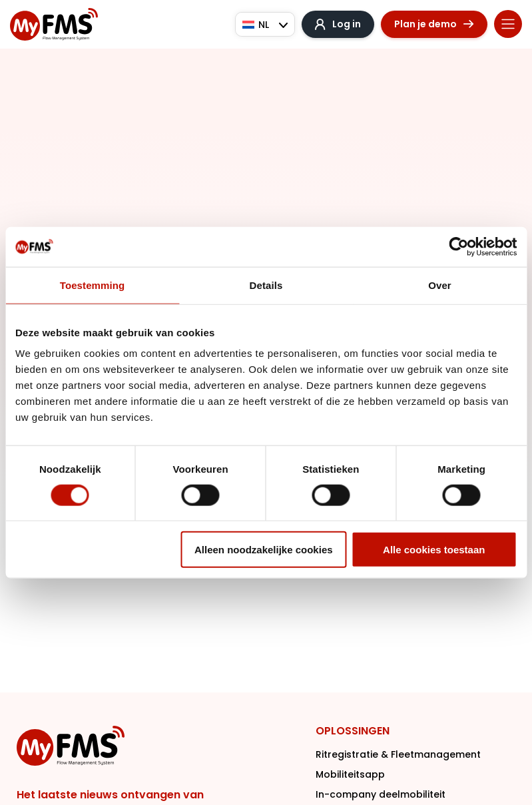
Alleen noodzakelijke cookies (264, 550)
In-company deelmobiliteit (381, 794)
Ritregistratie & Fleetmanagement (398, 754)
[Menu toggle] (508, 24)
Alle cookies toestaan (434, 550)
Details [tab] (266, 285)
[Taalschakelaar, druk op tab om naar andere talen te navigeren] (265, 24)
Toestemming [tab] (93, 285)
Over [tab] (440, 285)
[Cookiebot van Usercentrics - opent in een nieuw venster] (458, 246)
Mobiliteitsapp (350, 774)
